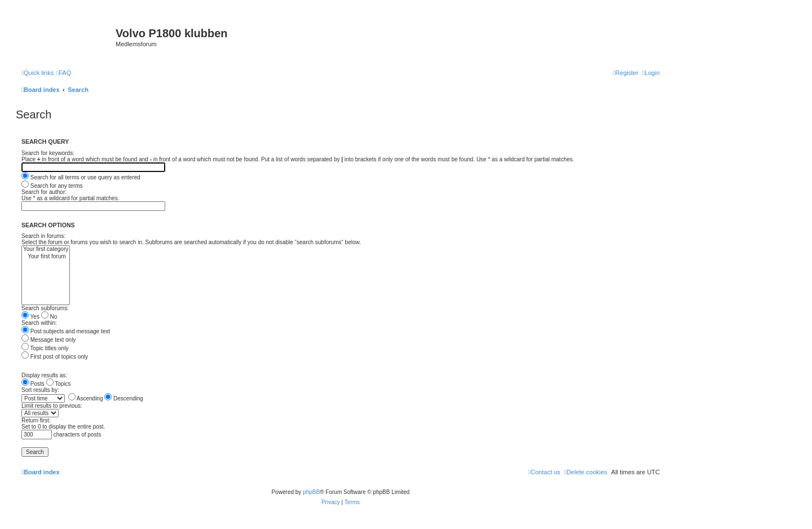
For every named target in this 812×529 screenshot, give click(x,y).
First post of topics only (55, 357)
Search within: (39, 323)
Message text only (48, 340)
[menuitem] (64, 73)
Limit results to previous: (52, 406)
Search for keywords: (48, 153)
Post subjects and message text (66, 331)
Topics (59, 384)
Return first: (36, 420)
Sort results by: (40, 390)
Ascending (86, 398)
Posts (33, 384)
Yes (30, 317)
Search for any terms (52, 186)
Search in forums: (43, 236)
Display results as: (44, 375)
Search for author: (44, 192)
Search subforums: (45, 308)
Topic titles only (45, 348)
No (49, 317)
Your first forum (46, 257)
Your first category (46, 250)
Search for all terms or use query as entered (81, 177)
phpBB (311, 492)
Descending (124, 398)
